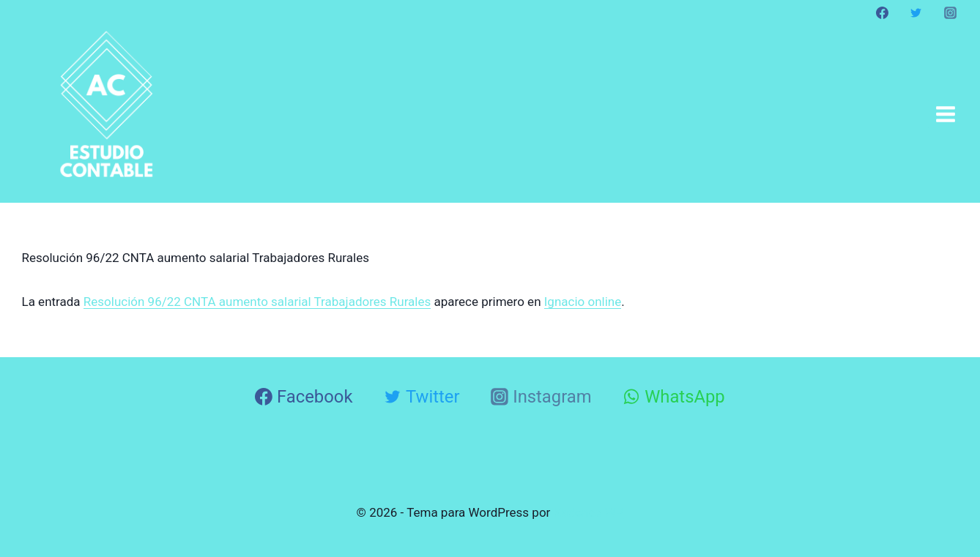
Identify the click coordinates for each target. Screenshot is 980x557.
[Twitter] (916, 12)
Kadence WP (589, 512)
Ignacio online (583, 302)
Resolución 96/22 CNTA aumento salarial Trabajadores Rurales (257, 302)
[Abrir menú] (945, 114)
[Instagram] (950, 12)
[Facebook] (883, 12)
